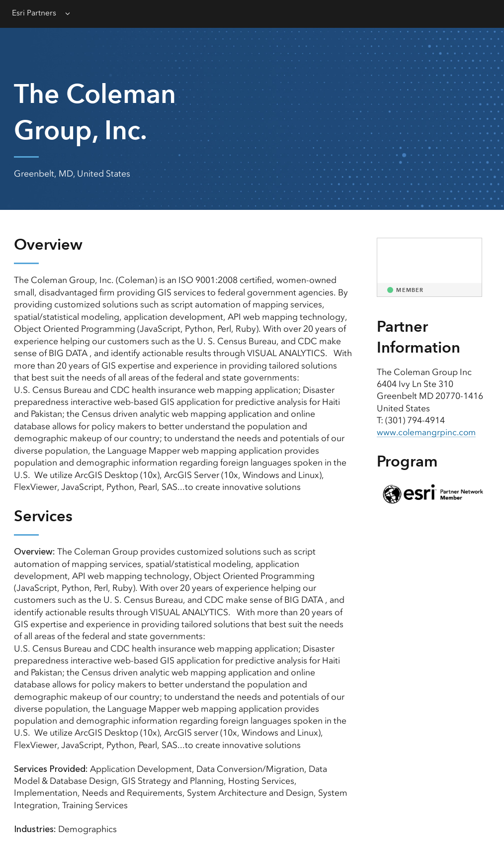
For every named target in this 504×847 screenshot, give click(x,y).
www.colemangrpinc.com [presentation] (428, 432)
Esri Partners (34, 13)
